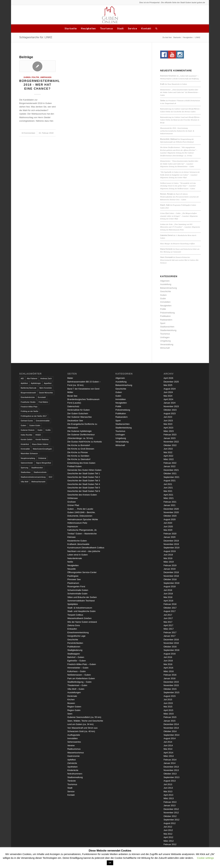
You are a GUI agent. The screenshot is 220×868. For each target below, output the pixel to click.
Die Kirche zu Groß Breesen (81, 449)
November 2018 (171, 576)
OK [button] (110, 863)
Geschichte (166, 291)
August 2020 (169, 519)
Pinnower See (74, 579)
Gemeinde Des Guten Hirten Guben (84, 470)
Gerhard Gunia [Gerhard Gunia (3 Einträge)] (27, 421)
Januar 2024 (169, 403)
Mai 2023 (168, 424)
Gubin (163, 298)
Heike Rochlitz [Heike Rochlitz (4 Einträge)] (27, 435)
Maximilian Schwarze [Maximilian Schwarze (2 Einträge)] (29, 453)
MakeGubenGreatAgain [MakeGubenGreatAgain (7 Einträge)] (42, 449)
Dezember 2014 (171, 724)
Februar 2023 (170, 435)
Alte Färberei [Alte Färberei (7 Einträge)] (32, 378)
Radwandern (166, 320)
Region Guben (74, 707)
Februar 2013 (170, 802)
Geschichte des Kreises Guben (184, 112)
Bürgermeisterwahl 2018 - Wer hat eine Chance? (40, 85)
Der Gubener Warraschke (80, 417)
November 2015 (171, 685)
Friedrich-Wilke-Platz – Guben (82, 664)
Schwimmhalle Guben (78, 590)
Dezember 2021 (171, 470)
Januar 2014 (169, 763)
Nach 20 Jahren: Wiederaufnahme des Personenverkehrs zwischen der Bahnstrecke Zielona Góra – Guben (180, 197)
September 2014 (171, 735)
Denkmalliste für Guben (79, 410)
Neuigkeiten (88, 28)
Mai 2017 (168, 622)
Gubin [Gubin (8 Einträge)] (40, 430)
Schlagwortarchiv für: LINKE (36, 37)
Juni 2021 (168, 488)
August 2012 (169, 823)
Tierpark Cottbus (75, 615)
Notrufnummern (75, 774)
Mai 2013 (168, 791)
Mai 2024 (168, 396)
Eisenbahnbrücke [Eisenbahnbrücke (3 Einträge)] (28, 397)
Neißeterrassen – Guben (186, 188)
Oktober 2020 (170, 516)
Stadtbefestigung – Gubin (80, 682)
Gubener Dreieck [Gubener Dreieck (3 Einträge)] (28, 430)
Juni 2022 (168, 449)
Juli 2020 (168, 523)
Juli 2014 (168, 742)
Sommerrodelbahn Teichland (81, 601)
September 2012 (171, 820)
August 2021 (169, 481)
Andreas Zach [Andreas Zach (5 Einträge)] (46, 378)
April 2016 (168, 668)
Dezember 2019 (171, 541)
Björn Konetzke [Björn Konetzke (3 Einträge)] (46, 388)
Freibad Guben (75, 466)
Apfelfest (72, 760)
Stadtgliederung (75, 650)
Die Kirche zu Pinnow (78, 452)
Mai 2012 (168, 834)
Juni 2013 (168, 788)
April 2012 (168, 837)
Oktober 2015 (170, 689)
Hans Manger (165, 244)
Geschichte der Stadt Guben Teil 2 (84, 477)
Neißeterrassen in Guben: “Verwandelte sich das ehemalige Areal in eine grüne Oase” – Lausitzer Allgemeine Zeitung (178, 186)
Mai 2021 (168, 491)
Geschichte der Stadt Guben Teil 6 (84, 491)
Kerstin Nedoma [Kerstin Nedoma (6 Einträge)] (42, 439)
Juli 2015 (168, 700)
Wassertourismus (76, 753)
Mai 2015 (168, 707)
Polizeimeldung (167, 313)
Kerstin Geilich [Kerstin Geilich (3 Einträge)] (27, 439)
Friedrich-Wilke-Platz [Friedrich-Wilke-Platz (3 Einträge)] (29, 407)
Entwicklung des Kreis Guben (81, 463)
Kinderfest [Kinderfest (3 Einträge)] (25, 444)
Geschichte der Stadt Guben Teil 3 (84, 481)
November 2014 (171, 728)
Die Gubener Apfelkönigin (80, 431)
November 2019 (171, 544)
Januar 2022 (169, 466)
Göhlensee (73, 498)
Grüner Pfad (182, 177)
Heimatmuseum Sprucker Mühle (83, 519)
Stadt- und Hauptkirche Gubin (81, 611)
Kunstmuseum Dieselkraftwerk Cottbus (86, 548)
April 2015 (168, 710)
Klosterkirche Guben (77, 541)
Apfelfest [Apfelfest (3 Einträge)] (24, 383)
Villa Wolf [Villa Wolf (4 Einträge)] (24, 482)
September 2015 (171, 692)
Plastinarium (73, 583)
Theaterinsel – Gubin (77, 685)
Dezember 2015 (171, 682)
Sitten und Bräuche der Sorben (82, 597)
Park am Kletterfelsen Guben (81, 678)
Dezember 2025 (171, 382)
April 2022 (168, 456)
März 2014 (169, 756)
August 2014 (169, 738)
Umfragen (46, 77)
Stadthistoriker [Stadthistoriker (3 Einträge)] (37, 468)
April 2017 (168, 625)
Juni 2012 (168, 830)
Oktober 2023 (170, 410)
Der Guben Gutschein (78, 413)
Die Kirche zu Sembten (78, 456)
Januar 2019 (169, 569)
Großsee (72, 502)
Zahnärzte (72, 763)
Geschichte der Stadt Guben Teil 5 (84, 488)
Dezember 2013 (171, 767)
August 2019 (169, 551)
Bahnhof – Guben (76, 657)
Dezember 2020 (171, 509)
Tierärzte (72, 781)
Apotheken (73, 767)
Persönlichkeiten (75, 643)
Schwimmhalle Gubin (77, 594)
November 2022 (171, 442)
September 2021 (171, 477)
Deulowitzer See (75, 421)
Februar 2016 (170, 675)
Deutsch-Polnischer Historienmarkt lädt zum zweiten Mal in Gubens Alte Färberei (179, 260)
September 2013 (171, 777)
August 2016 (169, 654)
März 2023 (169, 431)
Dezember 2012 (171, 809)
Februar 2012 (170, 844)
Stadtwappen (74, 654)
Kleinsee (72, 537)
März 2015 (169, 714)
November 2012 (171, 813)
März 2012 (169, 841)
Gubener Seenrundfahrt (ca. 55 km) (84, 717)
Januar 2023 (169, 438)
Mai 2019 (168, 558)
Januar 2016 (169, 678)
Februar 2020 (170, 534)
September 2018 (171, 583)
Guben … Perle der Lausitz (80, 509)
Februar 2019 (170, 565)
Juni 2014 (168, 745)
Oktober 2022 (170, 445)
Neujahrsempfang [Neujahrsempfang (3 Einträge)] (28, 458)
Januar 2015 (169, 721)
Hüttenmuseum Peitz (176, 230)
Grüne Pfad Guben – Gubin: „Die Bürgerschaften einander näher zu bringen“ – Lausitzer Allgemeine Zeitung (179, 216)
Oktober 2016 (170, 647)
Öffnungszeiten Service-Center (82, 572)
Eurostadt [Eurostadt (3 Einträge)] (42, 397)
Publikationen (74, 647)
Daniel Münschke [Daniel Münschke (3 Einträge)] (46, 393)
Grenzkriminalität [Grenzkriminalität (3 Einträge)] (43, 421)
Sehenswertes (74, 742)
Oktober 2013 (170, 774)
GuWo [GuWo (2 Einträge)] (48, 430)
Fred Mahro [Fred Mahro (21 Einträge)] (43, 402)
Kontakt (146, 28)
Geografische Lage (76, 636)
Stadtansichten (167, 327)
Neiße (70, 562)
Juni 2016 (168, 661)
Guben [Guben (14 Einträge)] (23, 425)
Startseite (71, 28)
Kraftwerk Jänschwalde (78, 544)
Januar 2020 (169, 537)
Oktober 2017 (170, 608)
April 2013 (168, 795)
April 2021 (168, 495)
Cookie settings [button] (205, 858)
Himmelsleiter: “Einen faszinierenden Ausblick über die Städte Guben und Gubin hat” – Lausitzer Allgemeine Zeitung (179, 164)
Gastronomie (73, 756)
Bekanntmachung (169, 288)
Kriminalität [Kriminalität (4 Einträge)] (25, 449)
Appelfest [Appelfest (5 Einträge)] (48, 383)
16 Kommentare (28, 133)
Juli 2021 (168, 484)
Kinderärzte (73, 770)
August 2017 (169, 611)
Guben (27, 77)
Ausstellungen (74, 692)
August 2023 (169, 413)
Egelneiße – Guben (77, 661)
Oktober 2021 (170, 473)
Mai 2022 (168, 452)
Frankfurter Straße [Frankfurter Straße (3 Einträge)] (28, 402)
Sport (163, 323)
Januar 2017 (169, 636)
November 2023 (171, 406)
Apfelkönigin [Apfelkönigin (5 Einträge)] (36, 383)
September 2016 (171, 650)
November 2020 (171, 512)
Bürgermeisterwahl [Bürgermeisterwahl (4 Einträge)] (28, 393)
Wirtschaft (165, 348)
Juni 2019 (168, 555)
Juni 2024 (168, 392)
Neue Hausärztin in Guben (177, 84)
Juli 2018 (168, 590)
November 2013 (171, 770)
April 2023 (168, 428)
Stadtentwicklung (168, 330)
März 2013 (169, 798)
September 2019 (171, 548)
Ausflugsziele (74, 735)
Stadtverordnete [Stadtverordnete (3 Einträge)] (40, 472)
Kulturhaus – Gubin (77, 671)
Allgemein (165, 281)
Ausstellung (166, 284)
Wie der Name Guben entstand (82, 622)
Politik (35, 77)
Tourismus (107, 28)
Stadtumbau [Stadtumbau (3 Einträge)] (26, 472)
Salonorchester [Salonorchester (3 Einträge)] (27, 463)
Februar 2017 (170, 632)
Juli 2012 (168, 827)
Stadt (120, 28)
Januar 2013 (169, 805)
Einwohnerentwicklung (78, 632)
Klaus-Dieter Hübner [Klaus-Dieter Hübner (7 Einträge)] (40, 444)
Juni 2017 (168, 618)
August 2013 (169, 781)
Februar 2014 (170, 760)
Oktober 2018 (170, 579)
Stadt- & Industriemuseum (80, 608)
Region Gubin (74, 710)
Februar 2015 (170, 717)
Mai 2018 (168, 597)
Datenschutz (73, 406)
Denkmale (72, 696)
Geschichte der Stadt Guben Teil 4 (84, 484)
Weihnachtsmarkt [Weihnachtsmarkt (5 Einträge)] (38, 482)
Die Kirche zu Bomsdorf (79, 445)
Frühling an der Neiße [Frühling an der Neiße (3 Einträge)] (29, 411)
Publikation (165, 316)
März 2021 (169, 498)
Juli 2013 (168, 784)
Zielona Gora (74, 625)
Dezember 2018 (171, 572)
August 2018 (169, 586)
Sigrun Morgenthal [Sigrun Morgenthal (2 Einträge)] (44, 463)
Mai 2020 (168, 530)
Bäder (70, 378)
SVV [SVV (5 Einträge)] (50, 477)
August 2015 (169, 696)
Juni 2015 (168, 703)
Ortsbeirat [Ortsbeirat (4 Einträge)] (42, 458)
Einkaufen (72, 629)
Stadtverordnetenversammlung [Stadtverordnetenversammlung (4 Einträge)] (33, 477)
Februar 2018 (170, 604)
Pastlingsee (73, 576)
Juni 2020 (168, 527)
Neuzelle (72, 569)
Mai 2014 (168, 749)
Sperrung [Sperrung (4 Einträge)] (24, 468)
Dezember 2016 (171, 640)
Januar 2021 (169, 505)
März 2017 (169, 629)
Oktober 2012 (170, 816)
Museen (71, 703)
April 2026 (168, 378)
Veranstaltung (167, 344)
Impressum (73, 527)
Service (132, 28)
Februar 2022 (170, 463)
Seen (70, 714)
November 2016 (171, 643)
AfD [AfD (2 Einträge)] (22, 378)
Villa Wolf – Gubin (76, 689)
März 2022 (169, 459)
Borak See (72, 396)
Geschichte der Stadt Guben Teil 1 (84, 473)
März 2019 (169, 562)
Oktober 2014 (170, 731)
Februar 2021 (170, 502)
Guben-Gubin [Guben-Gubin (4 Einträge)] (35, 425)
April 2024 (168, 399)
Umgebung (165, 341)
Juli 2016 (168, 657)
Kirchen (71, 700)
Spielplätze (73, 604)
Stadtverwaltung (75, 777)
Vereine (71, 745)
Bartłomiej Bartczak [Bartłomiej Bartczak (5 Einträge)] (29, 388)
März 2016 (169, 671)
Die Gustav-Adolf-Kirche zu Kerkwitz (85, 442)
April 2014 (168, 753)
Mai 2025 (168, 385)
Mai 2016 (168, 664)
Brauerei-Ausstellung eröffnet (184, 244)
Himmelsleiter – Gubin (186, 166)
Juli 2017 (168, 615)
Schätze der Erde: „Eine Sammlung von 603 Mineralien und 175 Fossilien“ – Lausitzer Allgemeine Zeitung (180, 227)
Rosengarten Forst (76, 586)
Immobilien (165, 302)
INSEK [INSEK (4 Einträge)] (38, 435)
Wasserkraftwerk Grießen (80, 618)
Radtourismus (74, 749)
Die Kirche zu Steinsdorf (79, 459)
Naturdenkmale (75, 558)
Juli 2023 (168, 417)
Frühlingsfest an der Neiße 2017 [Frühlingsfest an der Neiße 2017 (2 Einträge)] (34, 416)
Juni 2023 (168, 421)
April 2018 (168, 601)
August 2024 (169, 389)
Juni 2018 (168, 594)
